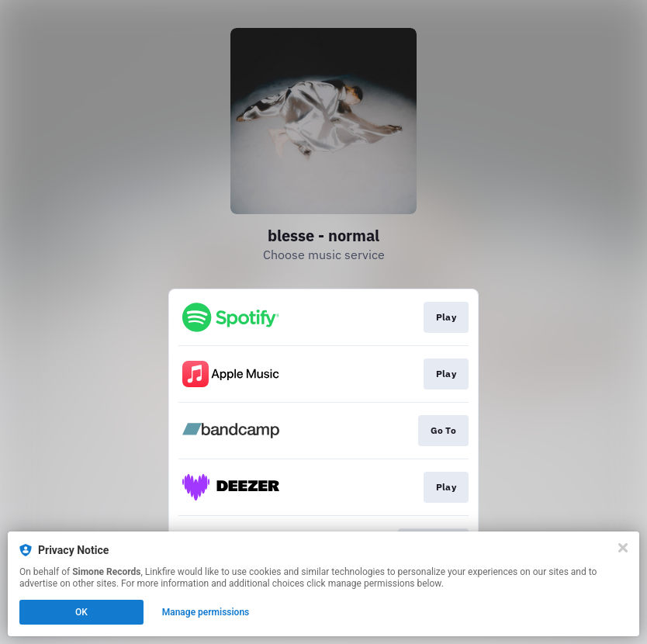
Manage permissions (206, 612)
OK (81, 612)
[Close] (623, 548)
